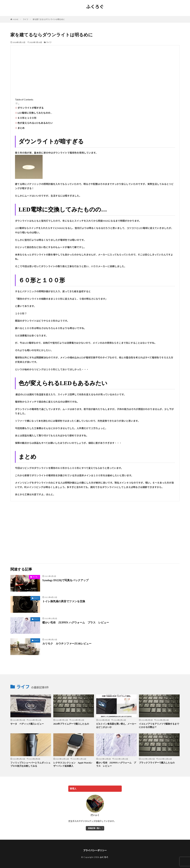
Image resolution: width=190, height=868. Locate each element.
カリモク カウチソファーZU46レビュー (68, 644)
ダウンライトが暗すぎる (31, 108)
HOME (16, 19)
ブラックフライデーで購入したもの (157, 763)
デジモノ (36, 577)
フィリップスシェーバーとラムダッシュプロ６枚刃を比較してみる (30, 764)
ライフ (26, 19)
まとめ (21, 128)
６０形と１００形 (27, 118)
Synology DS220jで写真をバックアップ (65, 580)
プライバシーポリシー (95, 850)
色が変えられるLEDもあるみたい (35, 123)
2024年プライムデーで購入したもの (71, 724)
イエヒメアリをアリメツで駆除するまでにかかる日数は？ (159, 726)
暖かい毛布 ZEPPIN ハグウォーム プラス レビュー (76, 623)
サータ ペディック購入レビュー (27, 724)
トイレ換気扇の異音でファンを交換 (64, 601)
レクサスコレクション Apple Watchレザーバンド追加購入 (73, 764)
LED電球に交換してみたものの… (35, 113)
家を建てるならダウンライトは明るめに (49, 19)
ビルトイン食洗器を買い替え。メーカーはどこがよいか (116, 726)
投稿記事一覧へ (94, 828)
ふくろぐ (95, 7)
